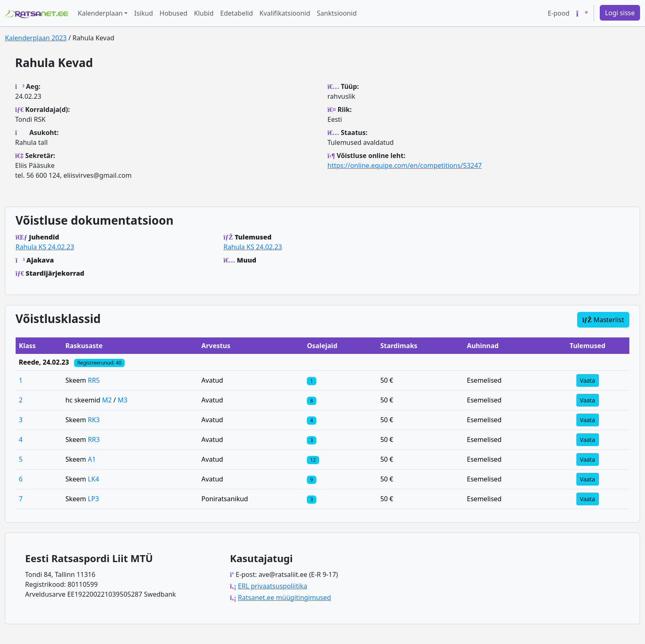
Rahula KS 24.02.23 (45, 247)
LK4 (93, 479)
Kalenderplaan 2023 (36, 38)
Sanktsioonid (337, 13)
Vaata (588, 380)
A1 (92, 459)
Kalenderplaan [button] (100, 13)
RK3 (94, 420)
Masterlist (603, 320)
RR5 (94, 380)
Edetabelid (236, 13)
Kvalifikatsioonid (285, 13)
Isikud (144, 13)
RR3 (94, 439)
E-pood (558, 13)
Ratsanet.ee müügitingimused (284, 598)
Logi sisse (620, 13)
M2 (107, 400)
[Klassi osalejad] (311, 380)
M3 (123, 400)
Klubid (204, 13)
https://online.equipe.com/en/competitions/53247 (405, 165)
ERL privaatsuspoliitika (272, 586)
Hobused (174, 13)
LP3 (93, 499)
